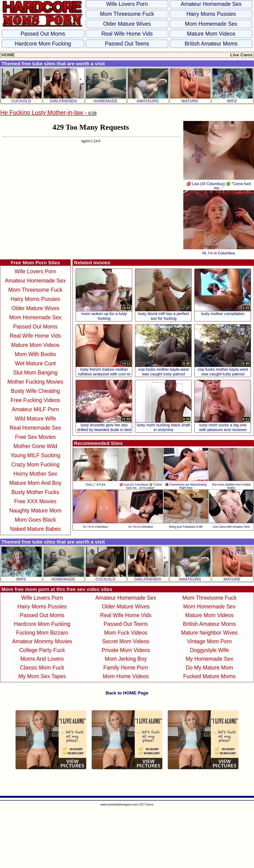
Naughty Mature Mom (35, 511)
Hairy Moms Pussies (211, 14)
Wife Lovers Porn (127, 4)
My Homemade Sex (209, 659)
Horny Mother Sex (35, 474)
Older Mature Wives (127, 24)
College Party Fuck (42, 650)
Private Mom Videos (126, 650)
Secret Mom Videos (126, 641)
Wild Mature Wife (35, 419)
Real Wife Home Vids (127, 34)
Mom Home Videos (126, 676)
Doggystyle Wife (209, 650)
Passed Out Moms (43, 34)
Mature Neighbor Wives (209, 633)
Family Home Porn (126, 668)
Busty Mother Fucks (35, 492)
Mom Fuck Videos (126, 633)
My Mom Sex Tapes (42, 676)
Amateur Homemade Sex (211, 4)
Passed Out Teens (127, 44)
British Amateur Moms (211, 44)
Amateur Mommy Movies (42, 641)
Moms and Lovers (42, 659)
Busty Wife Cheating (35, 391)
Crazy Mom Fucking (35, 465)
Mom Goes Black (35, 520)
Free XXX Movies (35, 501)
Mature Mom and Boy (35, 483)
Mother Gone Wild (35, 446)
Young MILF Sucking (35, 455)
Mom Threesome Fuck (127, 14)
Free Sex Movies (35, 437)
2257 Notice (146, 805)
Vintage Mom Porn (209, 641)
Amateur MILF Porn (35, 409)
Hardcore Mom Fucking (43, 44)
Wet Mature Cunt (35, 363)
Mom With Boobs (35, 354)
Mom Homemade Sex (211, 24)
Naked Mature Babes (35, 529)
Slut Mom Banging (35, 373)
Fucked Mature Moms (209, 676)
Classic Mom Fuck (42, 668)
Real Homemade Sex (35, 428)
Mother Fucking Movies (35, 382)
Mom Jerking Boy (126, 659)
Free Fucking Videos (35, 400)
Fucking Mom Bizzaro (42, 633)
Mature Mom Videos (211, 34)
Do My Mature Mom (209, 668)
